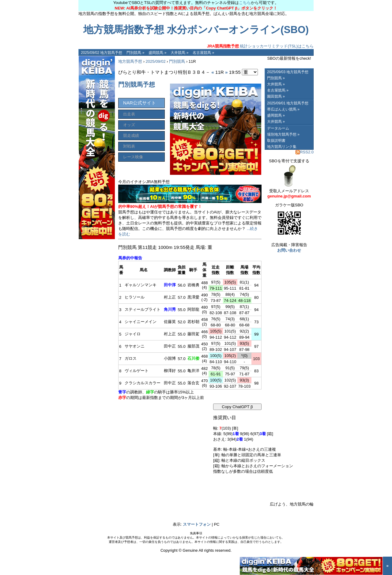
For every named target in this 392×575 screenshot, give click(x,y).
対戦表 (129, 146)
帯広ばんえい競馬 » (283, 109)
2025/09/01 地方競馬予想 (288, 103)
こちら (245, 3)
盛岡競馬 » (157, 53)
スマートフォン (197, 524)
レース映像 (133, 157)
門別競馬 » (135, 53)
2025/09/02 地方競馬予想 (102, 53)
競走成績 (131, 135)
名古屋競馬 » (203, 53)
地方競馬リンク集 (282, 147)
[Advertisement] (164, 442)
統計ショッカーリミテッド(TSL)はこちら (260, 46)
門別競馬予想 (137, 85)
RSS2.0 (305, 152)
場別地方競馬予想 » (283, 134)
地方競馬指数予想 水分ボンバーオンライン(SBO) (196, 30)
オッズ (129, 125)
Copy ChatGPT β (237, 407)
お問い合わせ (289, 250)
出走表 (129, 114)
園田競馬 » (276, 96)
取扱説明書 (276, 141)
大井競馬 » (179, 53)
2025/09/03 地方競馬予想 (288, 72)
